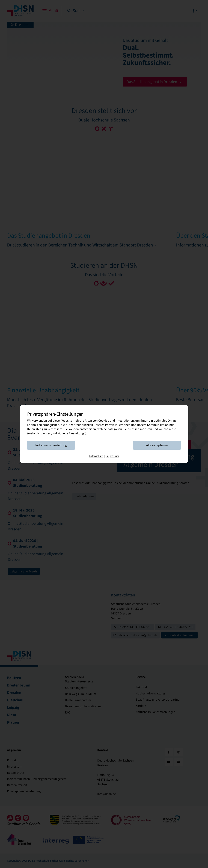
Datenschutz (96, 456)
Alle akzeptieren (157, 445)
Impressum (113, 456)
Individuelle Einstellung (51, 445)
